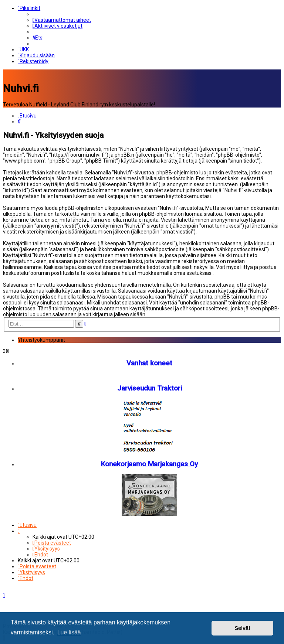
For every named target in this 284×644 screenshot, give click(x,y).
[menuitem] (62, 20)
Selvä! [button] (242, 628)
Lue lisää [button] (69, 632)
